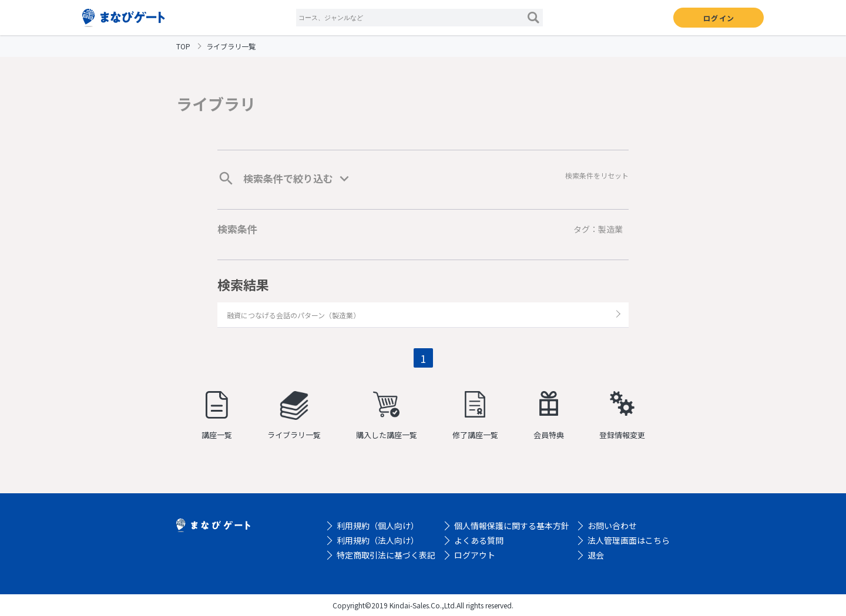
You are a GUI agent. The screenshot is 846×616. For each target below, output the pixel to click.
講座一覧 (217, 416)
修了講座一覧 (475, 416)
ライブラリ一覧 (294, 416)
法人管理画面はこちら (629, 540)
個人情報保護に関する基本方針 (512, 526)
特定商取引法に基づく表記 (386, 555)
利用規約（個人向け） (378, 526)
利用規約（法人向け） (378, 540)
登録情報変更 (622, 416)
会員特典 (549, 416)
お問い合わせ (612, 526)
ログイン (719, 18)
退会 (596, 555)
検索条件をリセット (597, 175)
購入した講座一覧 (387, 416)
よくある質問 (479, 540)
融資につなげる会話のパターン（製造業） (293, 315)
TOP (183, 46)
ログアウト (475, 555)
